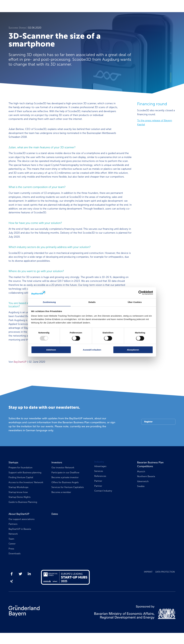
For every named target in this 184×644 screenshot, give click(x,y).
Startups (13, 473)
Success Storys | (18, 28)
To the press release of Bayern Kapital (155, 123)
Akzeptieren (133, 350)
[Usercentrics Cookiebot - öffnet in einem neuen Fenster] (140, 293)
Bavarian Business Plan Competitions (151, 475)
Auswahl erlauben (92, 350)
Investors (57, 473)
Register (148, 432)
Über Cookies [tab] (135, 302)
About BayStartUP (19, 525)
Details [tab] (92, 302)
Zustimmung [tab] (49, 302)
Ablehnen (51, 350)
